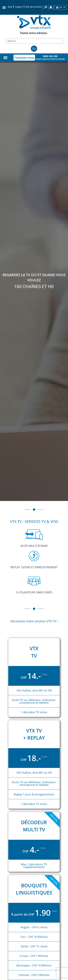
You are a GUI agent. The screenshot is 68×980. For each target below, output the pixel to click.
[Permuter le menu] (5, 57)
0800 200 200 (50, 56)
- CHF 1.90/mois (38, 956)
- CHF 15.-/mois (38, 946)
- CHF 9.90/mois (40, 975)
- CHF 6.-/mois (39, 927)
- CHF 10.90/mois (37, 937)
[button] (4, 7)
